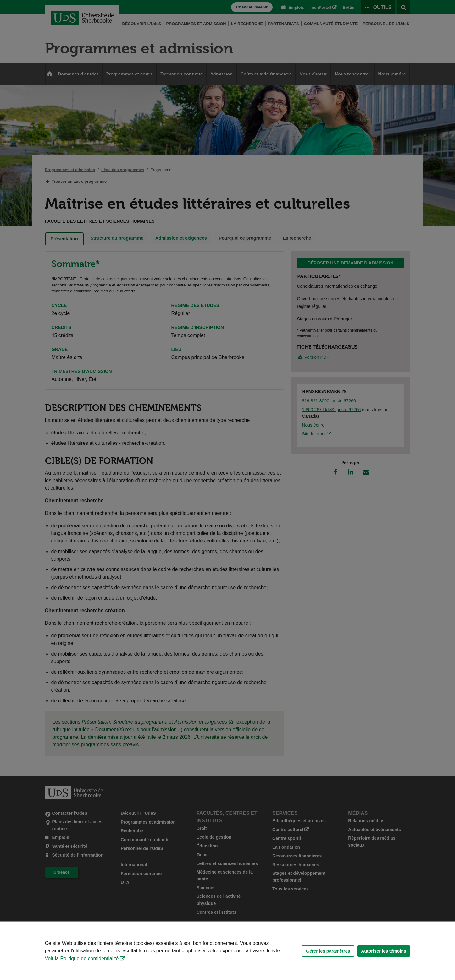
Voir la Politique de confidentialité (82, 958)
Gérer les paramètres (328, 951)
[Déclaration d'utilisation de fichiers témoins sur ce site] (227, 951)
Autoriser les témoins (383, 951)
